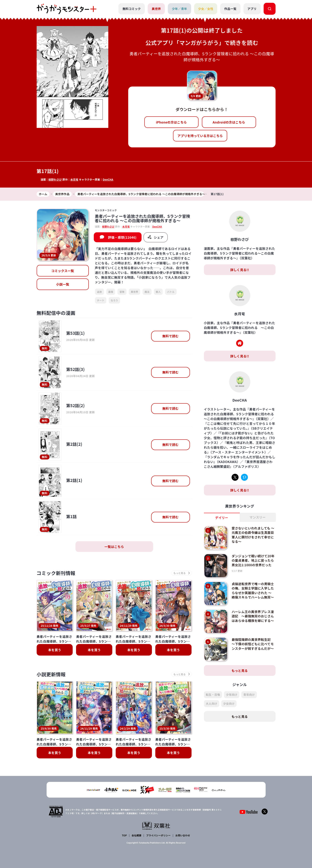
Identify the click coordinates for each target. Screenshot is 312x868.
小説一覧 (63, 284)
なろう (114, 300)
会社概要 (136, 835)
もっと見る (240, 670)
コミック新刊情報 (56, 573)
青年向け (249, 695)
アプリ (252, 9)
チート (101, 300)
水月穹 (74, 180)
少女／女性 (206, 9)
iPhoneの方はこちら (171, 122)
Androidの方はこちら (229, 122)
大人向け (212, 704)
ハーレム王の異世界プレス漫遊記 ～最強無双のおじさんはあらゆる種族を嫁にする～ (253, 616)
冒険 (122, 292)
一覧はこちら (114, 547)
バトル (171, 292)
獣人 (158, 292)
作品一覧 (230, 9)
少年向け (232, 695)
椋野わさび (55, 180)
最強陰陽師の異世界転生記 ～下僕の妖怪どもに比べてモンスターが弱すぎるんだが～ (253, 644)
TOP (124, 835)
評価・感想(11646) (122, 237)
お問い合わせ (183, 835)
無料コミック (132, 9)
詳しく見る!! (240, 270)
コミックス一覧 (63, 271)
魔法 (147, 292)
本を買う (55, 650)
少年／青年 (179, 9)
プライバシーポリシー (158, 835)
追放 (99, 292)
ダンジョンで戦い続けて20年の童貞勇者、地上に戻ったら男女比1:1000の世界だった (253, 560)
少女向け (229, 704)
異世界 (156, 9)
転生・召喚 (213, 695)
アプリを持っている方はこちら (200, 136)
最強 (111, 292)
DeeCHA (108, 180)
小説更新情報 (51, 674)
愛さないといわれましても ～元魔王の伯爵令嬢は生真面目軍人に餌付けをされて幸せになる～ (253, 535)
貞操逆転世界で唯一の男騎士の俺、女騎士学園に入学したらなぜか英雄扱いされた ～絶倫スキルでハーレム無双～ (253, 590)
